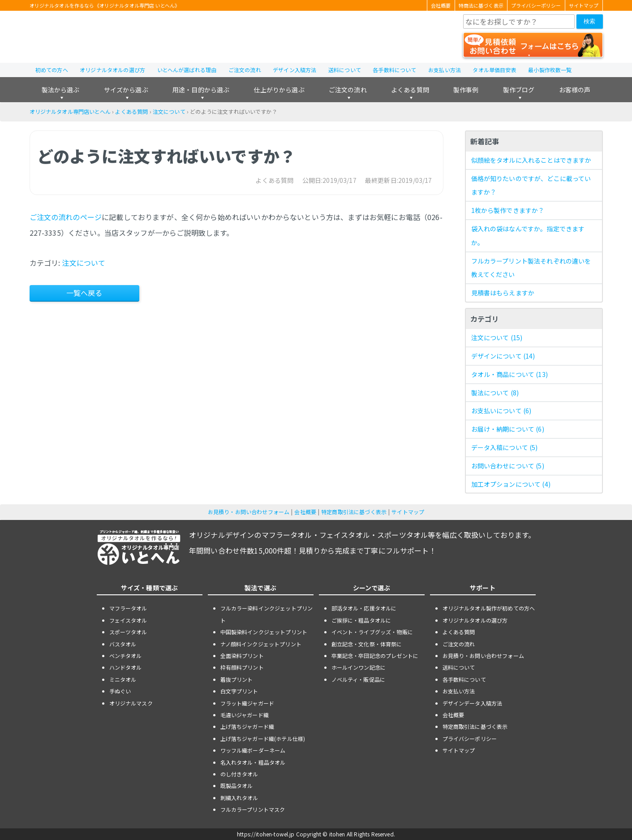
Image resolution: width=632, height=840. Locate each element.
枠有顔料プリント (242, 667)
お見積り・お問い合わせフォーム (249, 512)
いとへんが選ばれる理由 (187, 70)
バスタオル (123, 644)
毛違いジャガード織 (245, 715)
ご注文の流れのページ (66, 217)
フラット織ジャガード (247, 703)
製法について (495, 393)
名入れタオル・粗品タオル (253, 762)
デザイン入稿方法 (295, 70)
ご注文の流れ (245, 70)
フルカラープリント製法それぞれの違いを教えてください (531, 268)
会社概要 (441, 5)
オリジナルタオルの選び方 (112, 70)
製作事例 (466, 90)
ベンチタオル (126, 656)
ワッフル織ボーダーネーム (253, 750)
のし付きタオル (239, 774)
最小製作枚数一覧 (550, 70)
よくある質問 (410, 90)
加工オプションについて (511, 484)
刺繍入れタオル (239, 798)
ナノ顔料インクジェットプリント (261, 644)
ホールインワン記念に (359, 667)
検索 (589, 21)
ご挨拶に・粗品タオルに (361, 620)
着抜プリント (237, 679)
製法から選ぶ (61, 90)
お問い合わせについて (508, 466)
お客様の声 (575, 90)
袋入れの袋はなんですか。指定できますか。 (528, 236)
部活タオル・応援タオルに (364, 608)
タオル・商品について (509, 374)
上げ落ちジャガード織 (247, 726)
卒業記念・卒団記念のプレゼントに (375, 656)
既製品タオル (237, 786)
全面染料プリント (242, 656)
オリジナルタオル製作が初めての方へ (489, 608)
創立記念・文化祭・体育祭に (367, 644)
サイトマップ (584, 5)
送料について (345, 70)
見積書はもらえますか (503, 293)
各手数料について (394, 70)
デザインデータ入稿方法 (473, 703)
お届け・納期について (508, 429)
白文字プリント (239, 691)
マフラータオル (128, 608)
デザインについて (503, 356)
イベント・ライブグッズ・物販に (372, 632)
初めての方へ (52, 70)
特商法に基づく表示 (481, 5)
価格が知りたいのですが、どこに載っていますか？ (531, 185)
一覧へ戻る (84, 293)
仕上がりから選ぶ (279, 90)
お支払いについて (501, 411)
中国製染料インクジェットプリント (264, 632)
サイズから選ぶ (126, 90)
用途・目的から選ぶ (201, 90)
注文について (169, 111)
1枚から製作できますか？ (508, 210)
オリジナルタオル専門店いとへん (70, 111)
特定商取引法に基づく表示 (354, 512)
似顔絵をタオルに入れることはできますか (531, 160)
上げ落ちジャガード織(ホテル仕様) (263, 738)
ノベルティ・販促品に (359, 679)
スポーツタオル (128, 632)
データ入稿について (505, 447)
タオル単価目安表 (494, 70)
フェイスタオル (128, 620)
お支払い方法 (445, 70)
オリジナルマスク (131, 703)
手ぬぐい (120, 691)
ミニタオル (123, 679)
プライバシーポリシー (536, 5)
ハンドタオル (126, 667)
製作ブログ (519, 90)
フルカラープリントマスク (253, 809)
